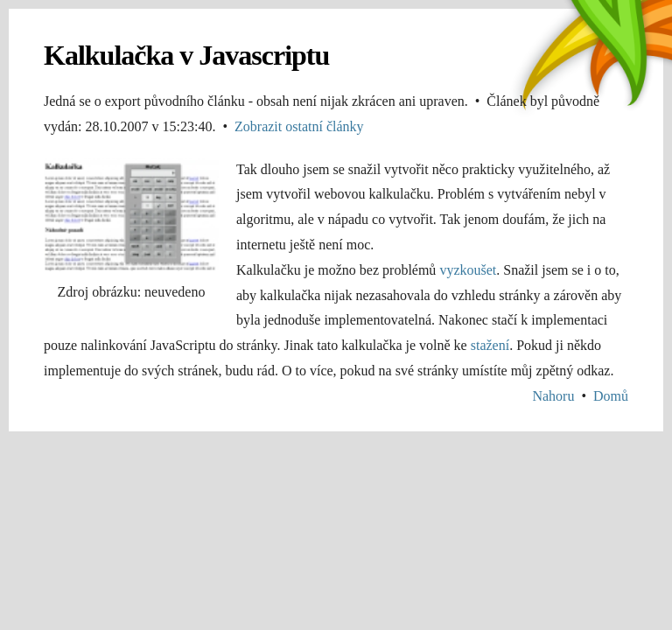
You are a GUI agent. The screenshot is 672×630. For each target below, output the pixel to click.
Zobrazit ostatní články (299, 126)
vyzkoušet (468, 270)
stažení (490, 345)
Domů (611, 396)
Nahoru (553, 396)
